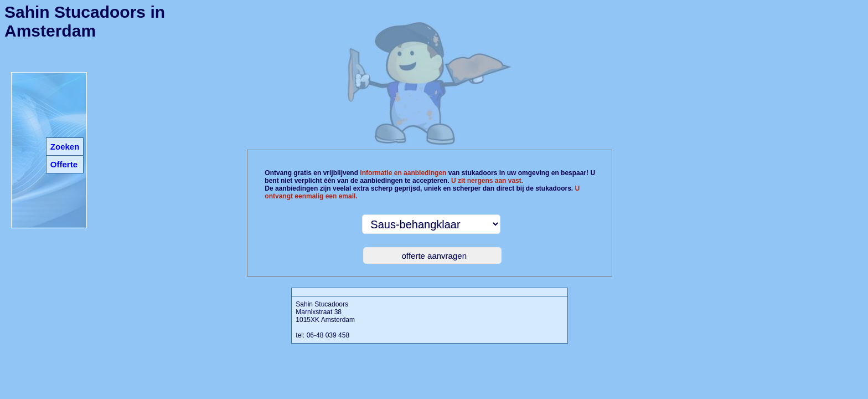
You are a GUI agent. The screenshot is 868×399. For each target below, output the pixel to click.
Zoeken (65, 147)
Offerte (64, 164)
